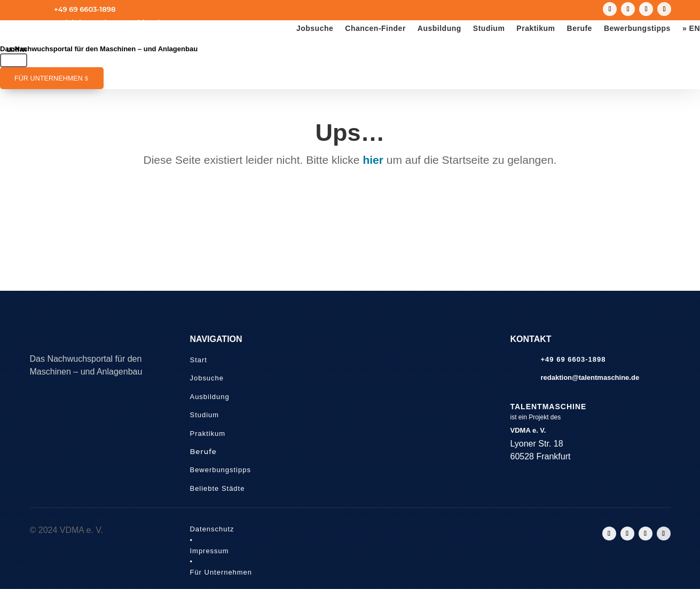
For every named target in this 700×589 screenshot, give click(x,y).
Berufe (580, 29)
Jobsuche (315, 29)
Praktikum (536, 29)
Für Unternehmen (49, 78)
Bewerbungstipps (637, 29)
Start (199, 360)
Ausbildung (439, 29)
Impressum (210, 551)
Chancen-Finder (375, 29)
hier (373, 160)
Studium (489, 29)
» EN (691, 29)
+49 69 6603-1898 (85, 9)
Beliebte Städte (218, 488)
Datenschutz (212, 529)
